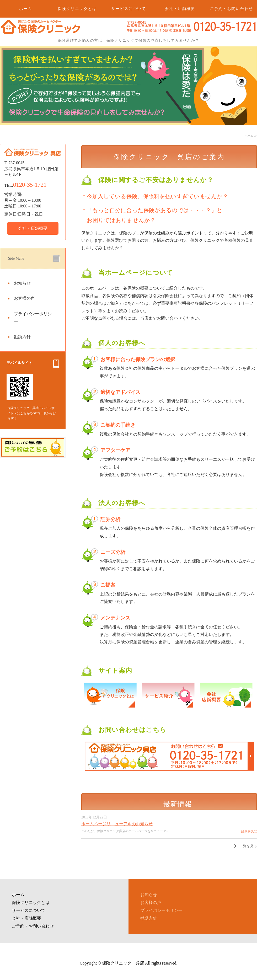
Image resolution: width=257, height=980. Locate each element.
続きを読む (249, 831)
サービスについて (128, 9)
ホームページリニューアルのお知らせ (117, 824)
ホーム (26, 9)
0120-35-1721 (30, 185)
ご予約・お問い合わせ (231, 9)
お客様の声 (24, 298)
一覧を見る (248, 846)
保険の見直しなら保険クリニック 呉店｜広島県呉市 (40, 33)
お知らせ (22, 283)
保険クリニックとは (77, 9)
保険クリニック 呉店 (123, 963)
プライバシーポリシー (33, 318)
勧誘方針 (22, 337)
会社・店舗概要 (180, 9)
